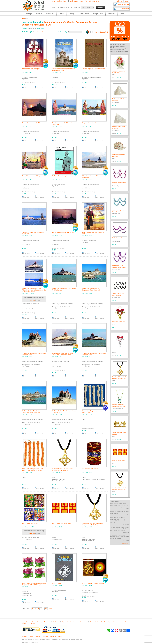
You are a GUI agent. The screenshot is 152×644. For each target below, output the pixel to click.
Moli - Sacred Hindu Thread (90, 469)
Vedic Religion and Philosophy (31, 69)
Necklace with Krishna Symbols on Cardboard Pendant (119, 406)
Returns (45, 637)
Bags (63, 622)
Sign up (120, 1)
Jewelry (71, 14)
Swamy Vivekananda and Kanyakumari (33, 176)
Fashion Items (84, 14)
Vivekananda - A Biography (60, 176)
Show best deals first (101, 32)
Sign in (127, 1)
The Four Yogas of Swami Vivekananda (93, 69)
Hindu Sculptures (83, 622)
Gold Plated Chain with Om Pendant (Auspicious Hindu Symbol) (62, 470)
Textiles (61, 14)
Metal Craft (47, 622)
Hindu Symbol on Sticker (119, 460)
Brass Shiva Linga (106, 622)
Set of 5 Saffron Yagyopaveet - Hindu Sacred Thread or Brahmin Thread (33, 470)
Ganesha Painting (37, 622)
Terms (31, 637)
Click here (32, 300)
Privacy (24, 637)
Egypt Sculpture (71, 622)
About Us (53, 637)
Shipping (38, 637)
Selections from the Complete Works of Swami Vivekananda (63, 69)
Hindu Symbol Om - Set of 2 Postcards (93, 583)
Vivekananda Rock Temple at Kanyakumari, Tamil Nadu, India (91, 289)
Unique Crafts (98, 14)
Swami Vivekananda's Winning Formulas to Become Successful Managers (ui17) (120, 49)
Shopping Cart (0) (123, 4)
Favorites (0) (125, 9)
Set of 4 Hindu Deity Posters (30, 523)
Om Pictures (56, 622)
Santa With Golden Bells (119, 321)
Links (60, 637)
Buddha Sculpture (118, 622)
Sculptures (50, 14)
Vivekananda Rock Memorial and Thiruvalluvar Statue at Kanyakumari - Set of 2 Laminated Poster (34, 290)
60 (38, 32)
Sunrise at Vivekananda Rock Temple (33, 123)
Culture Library (62, 1)
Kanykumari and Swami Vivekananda (93, 123)
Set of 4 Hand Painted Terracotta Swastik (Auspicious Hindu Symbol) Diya (34, 584)
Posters (39, 14)
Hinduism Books (94, 622)
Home (53, 1)
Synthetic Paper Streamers (120, 238)
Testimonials (74, 1)
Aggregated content (25, 622)
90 (42, 32)
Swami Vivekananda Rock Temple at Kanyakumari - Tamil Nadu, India (62, 354)
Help (82, 1)
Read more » (126, 544)
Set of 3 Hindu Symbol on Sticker (61, 523)
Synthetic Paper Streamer (119, 182)
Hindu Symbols (56, 583)
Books (122, 14)
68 (46, 609)
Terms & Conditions (92, 1)
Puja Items (112, 14)
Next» (51, 609)
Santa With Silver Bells (118, 349)
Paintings (29, 14)
